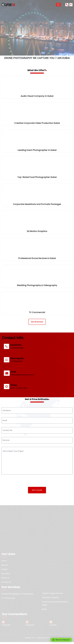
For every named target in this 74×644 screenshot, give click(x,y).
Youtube (53, 625)
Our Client (6, 575)
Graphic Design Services (52, 595)
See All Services (37, 322)
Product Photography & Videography (17, 595)
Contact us (6, 583)
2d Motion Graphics (50, 599)
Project (4, 571)
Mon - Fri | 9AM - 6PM (20, 392)
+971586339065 (18, 368)
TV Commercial (8, 599)
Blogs (44, 610)
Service (5, 566)
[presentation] (18, 478)
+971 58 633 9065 (19, 355)
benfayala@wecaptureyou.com (24, 380)
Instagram (30, 625)
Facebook (6, 625)
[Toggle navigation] (58, 5)
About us (5, 579)
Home (4, 562)
